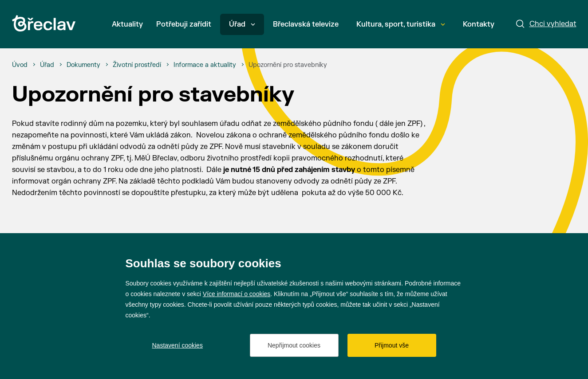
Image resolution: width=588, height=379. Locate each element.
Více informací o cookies (237, 294)
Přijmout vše (392, 345)
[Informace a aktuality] (205, 65)
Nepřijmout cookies (294, 345)
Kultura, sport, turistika (401, 24)
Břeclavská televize (306, 24)
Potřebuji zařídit (184, 24)
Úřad (242, 24)
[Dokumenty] (83, 65)
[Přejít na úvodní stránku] (44, 23)
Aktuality (127, 24)
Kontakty (479, 24)
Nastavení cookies (178, 345)
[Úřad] (47, 65)
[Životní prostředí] (137, 65)
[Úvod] (20, 65)
